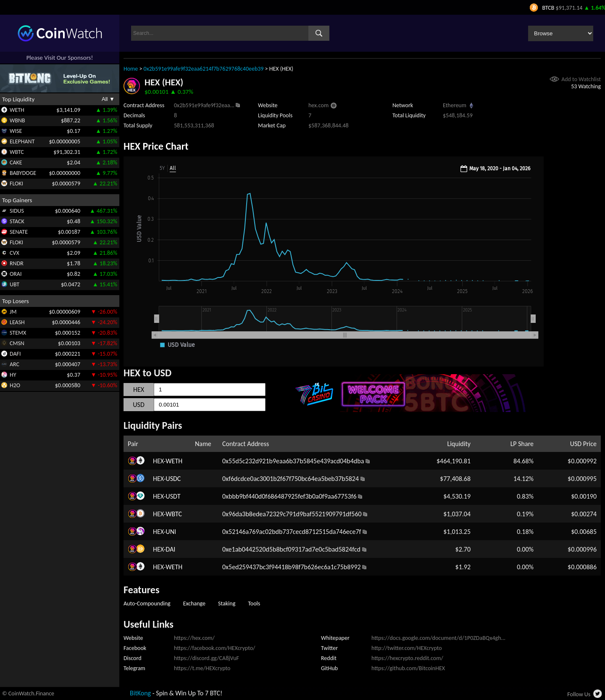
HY (13, 375)
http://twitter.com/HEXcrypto (407, 648)
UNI (171, 532)
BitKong (140, 693)
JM (13, 312)
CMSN (17, 343)
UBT (14, 284)
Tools (254, 604)
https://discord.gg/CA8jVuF (206, 658)
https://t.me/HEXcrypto (202, 668)
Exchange (194, 604)
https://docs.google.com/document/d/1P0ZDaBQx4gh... (438, 638)
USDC (173, 479)
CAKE (16, 162)
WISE (16, 131)
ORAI (16, 274)
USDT (173, 496)
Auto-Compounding (147, 604)
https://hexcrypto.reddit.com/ (407, 658)
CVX (14, 253)
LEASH (17, 322)
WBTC (17, 152)
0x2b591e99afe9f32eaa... (204, 105)
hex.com (318, 105)
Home (131, 69)
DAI (170, 549)
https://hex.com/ (194, 638)
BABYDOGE (23, 173)
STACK (17, 221)
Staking (227, 604)
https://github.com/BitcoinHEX (408, 668)
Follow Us (579, 694)
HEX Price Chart (156, 146)
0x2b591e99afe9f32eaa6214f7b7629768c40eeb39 (204, 69)
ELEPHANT (22, 141)
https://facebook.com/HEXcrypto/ (214, 648)
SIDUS (17, 211)
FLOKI (16, 184)
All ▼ (108, 99)
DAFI (15, 354)
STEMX (18, 333)
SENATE (19, 232)
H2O (15, 385)
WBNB (17, 120)
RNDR (17, 263)
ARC (14, 364)
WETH (17, 110)
